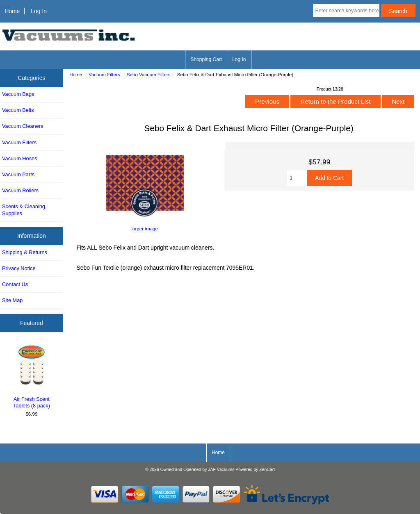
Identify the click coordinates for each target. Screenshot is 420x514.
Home (12, 11)
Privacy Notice (19, 268)
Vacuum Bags (18, 94)
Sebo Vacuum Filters (149, 74)
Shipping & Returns (25, 252)
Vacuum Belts (18, 110)
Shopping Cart (206, 59)
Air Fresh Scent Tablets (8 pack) (32, 376)
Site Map (12, 300)
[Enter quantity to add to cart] (297, 178)
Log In (39, 11)
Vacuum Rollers (20, 190)
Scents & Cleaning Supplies (24, 210)
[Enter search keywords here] (346, 11)
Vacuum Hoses (20, 158)
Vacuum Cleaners (23, 126)
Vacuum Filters (104, 74)
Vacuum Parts (18, 174)
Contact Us (15, 284)
